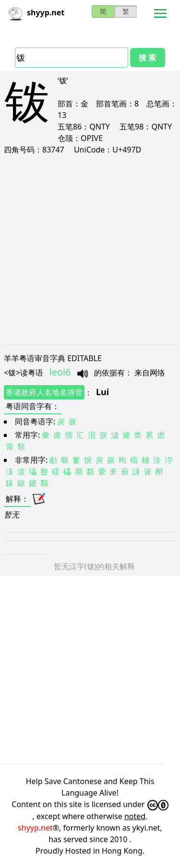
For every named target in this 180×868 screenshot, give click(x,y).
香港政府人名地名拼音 (44, 392)
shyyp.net (35, 828)
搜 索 (147, 58)
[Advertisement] (90, 249)
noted (135, 816)
